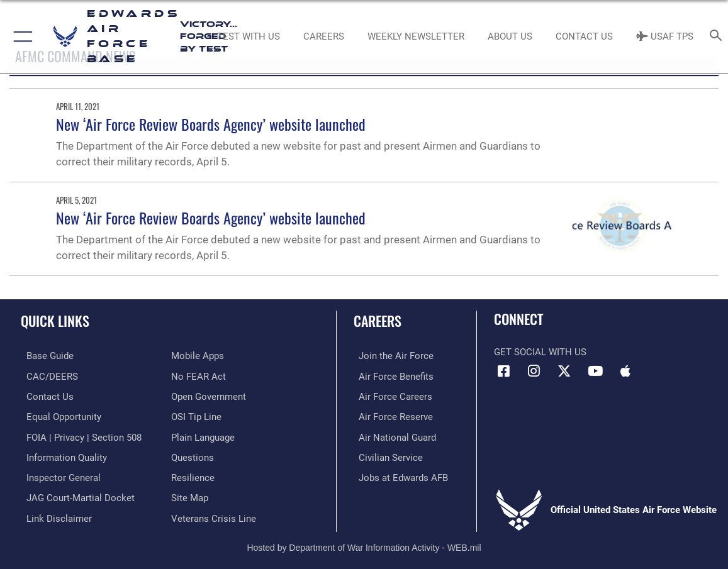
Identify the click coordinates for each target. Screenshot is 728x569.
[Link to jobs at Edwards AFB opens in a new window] (398, 474)
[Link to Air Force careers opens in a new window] (390, 395)
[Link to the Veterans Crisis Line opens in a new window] (214, 514)
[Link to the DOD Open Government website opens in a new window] (209, 395)
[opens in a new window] (44, 356)
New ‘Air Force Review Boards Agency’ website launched (211, 124)
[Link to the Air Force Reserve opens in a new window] (391, 415)
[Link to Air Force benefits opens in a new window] (391, 376)
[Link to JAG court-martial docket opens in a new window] (75, 494)
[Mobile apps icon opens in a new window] (625, 371)
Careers (378, 321)
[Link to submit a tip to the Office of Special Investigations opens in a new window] (196, 415)
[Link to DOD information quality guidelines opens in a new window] (61, 455)
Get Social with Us (540, 352)
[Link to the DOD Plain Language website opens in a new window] (203, 435)
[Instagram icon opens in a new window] (534, 371)
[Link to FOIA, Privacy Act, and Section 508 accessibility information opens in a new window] (78, 435)
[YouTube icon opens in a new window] (595, 371)
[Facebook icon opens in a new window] (503, 371)
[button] (20, 36)
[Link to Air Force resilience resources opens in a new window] (193, 474)
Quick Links (55, 321)
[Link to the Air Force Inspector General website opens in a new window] (58, 474)
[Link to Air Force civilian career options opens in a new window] (386, 455)
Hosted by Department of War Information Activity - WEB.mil (364, 542)
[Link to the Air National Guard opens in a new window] (392, 435)
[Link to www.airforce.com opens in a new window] (391, 356)
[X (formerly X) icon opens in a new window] (564, 371)
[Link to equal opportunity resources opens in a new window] (58, 415)
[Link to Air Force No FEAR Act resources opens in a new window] (199, 376)
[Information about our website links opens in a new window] (53, 514)
